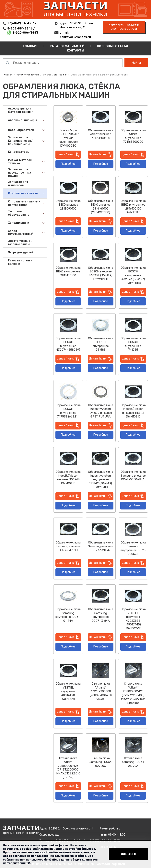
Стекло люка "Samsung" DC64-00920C (101, 762)
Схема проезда (49, 835)
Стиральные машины (55, 75)
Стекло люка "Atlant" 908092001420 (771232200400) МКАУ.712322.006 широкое (133, 693)
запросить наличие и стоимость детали (124, 27)
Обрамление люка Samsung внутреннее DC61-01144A (68, 615)
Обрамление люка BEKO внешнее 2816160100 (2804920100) (101, 207)
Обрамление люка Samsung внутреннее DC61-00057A (133, 548)
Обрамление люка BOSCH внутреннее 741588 (101, 344)
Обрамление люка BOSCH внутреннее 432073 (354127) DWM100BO (133, 275)
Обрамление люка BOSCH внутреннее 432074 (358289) (68, 344)
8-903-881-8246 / (21, 29)
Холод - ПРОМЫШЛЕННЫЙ (21, 233)
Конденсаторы (19, 152)
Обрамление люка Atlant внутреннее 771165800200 (133, 136)
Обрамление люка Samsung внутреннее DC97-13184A (101, 615)
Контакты (75, 51)
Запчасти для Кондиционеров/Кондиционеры (20, 141)
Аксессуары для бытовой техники (21, 110)
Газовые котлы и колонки (20, 262)
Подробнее (68, 164)
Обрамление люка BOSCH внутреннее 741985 (133, 344)
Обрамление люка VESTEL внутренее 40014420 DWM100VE (68, 691)
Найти (136, 63)
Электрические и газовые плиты (20, 243)
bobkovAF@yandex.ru (75, 37)
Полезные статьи (113, 46)
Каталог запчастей (67, 46)
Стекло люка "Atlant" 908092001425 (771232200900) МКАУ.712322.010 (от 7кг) (68, 768)
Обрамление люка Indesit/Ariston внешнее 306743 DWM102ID (68, 478)
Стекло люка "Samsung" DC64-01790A (133, 762)
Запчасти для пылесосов (18, 184)
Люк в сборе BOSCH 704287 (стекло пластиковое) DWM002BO (68, 138)
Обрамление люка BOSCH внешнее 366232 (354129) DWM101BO (101, 274)
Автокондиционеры (22, 120)
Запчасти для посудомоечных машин (20, 173)
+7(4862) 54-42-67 (22, 23)
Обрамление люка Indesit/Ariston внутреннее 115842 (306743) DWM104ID (101, 479)
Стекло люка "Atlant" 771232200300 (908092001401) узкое (101, 691)
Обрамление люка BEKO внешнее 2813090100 (68, 205)
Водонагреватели (21, 130)
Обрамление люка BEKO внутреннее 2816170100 (68, 272)
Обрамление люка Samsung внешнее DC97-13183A (101, 546)
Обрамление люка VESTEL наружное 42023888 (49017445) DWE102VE (133, 619)
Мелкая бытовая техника (20, 162)
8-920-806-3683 (25, 33)
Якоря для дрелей (21, 252)
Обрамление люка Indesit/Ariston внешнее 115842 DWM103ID (133, 411)
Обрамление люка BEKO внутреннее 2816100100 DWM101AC (133, 207)
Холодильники (19, 223)
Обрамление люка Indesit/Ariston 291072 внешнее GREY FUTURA (101, 411)
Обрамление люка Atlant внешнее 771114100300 (101, 134)
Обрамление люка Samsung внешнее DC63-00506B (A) (133, 476)
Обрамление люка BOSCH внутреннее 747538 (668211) (68, 411)
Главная (30, 46)
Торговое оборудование (19, 213)
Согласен (128, 854)
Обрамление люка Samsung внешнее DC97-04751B (68, 546)
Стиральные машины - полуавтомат (24, 203)
